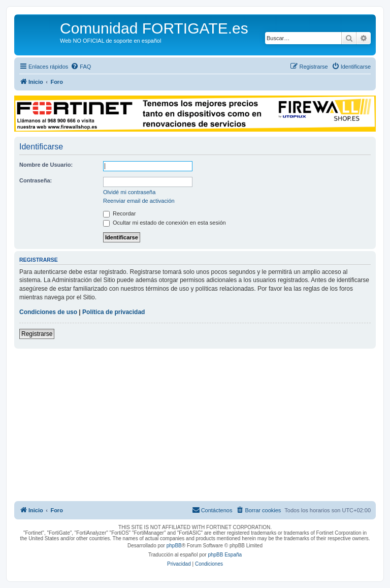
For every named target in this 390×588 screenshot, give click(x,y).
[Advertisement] (195, 425)
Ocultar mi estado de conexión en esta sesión (165, 223)
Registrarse (37, 334)
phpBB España (225, 555)
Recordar (119, 213)
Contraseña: (36, 180)
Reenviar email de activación (139, 201)
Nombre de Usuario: (46, 165)
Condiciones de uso (48, 312)
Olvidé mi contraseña (129, 192)
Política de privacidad (113, 312)
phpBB (174, 546)
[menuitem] (81, 67)
